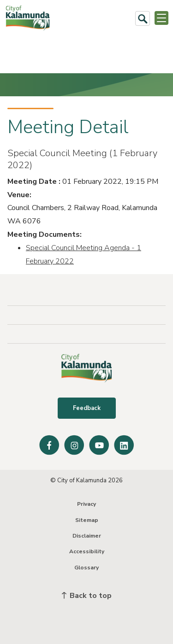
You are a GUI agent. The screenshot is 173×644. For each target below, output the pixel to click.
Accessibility (87, 551)
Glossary (86, 568)
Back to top (87, 596)
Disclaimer (87, 536)
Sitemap (87, 520)
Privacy (86, 504)
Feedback (87, 408)
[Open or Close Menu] (161, 18)
